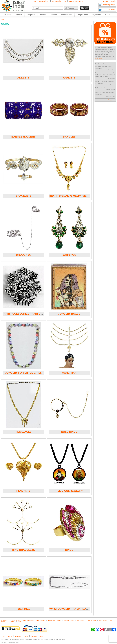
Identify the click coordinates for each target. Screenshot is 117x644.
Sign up (105, 1)
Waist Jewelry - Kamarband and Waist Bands (82, 609)
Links (41, 636)
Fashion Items (67, 15)
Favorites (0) (111, 9)
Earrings (69, 255)
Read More (98, 58)
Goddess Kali (81, 620)
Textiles (43, 15)
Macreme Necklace (28, 620)
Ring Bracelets (24, 550)
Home (34, 1)
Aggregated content (4, 621)
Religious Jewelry (69, 491)
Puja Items (97, 15)
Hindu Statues (103, 620)
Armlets (69, 78)
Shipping (18, 636)
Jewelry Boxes (69, 314)
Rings (69, 550)
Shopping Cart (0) (109, 5)
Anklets (24, 78)
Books (108, 15)
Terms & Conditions (76, 1)
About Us (34, 636)
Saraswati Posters (69, 620)
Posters (19, 15)
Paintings (8, 15)
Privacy (3, 636)
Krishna (20, 622)
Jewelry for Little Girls (24, 373)
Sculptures (31, 15)
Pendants (23, 491)
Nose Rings (69, 432)
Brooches (23, 255)
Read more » (112, 100)
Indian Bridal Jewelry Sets (69, 196)
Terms (10, 636)
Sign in (113, 1)
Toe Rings (23, 609)
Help (65, 1)
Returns (26, 636)
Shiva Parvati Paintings (54, 620)
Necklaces (23, 432)
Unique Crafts (82, 15)
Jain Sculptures (41, 620)
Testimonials (56, 1)
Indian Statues (16, 620)
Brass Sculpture (92, 620)
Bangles (69, 137)
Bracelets (23, 196)
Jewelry (54, 15)
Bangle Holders (23, 137)
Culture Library (44, 1)
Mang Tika (69, 373)
